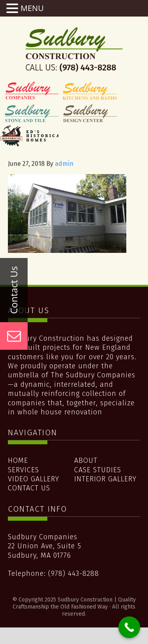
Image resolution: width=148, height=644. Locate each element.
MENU (32, 8)
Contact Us (29, 488)
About (86, 460)
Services (23, 470)
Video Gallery (34, 479)
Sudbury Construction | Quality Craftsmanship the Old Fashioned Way (74, 49)
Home (18, 460)
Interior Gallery (105, 479)
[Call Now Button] (129, 627)
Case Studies (98, 470)
